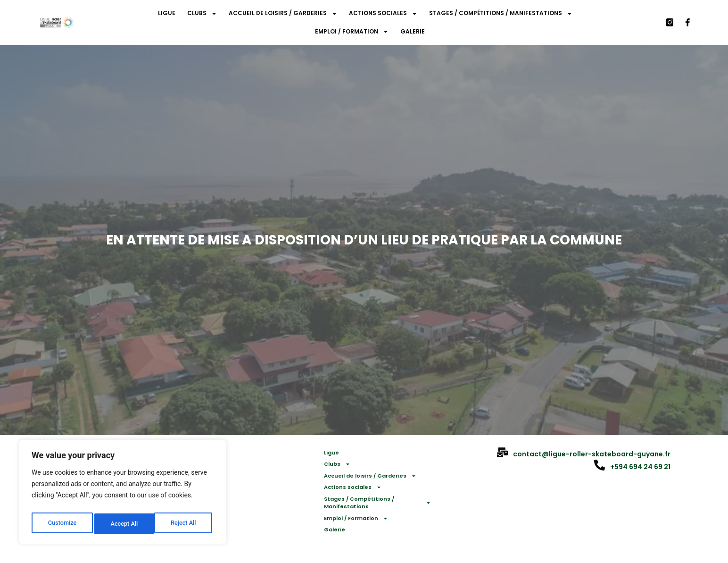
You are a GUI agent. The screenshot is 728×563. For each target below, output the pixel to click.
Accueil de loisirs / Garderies (283, 14)
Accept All (184, 524)
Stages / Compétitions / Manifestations (501, 14)
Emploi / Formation (352, 32)
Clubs (202, 14)
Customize (62, 524)
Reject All (123, 524)
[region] (123, 495)
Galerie (413, 31)
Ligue (167, 13)
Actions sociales (383, 14)
